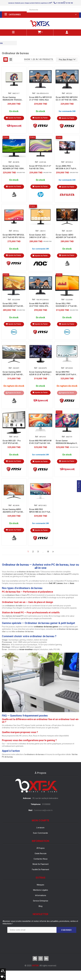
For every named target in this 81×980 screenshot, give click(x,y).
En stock (14, 111)
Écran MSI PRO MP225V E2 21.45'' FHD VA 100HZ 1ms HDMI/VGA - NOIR (67, 99)
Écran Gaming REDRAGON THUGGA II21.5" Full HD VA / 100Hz (12, 99)
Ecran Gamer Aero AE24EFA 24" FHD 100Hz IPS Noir (14, 167)
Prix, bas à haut (67, 59)
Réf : (10, 93)
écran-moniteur (26, 649)
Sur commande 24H (67, 111)
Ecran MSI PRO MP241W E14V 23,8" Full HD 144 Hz (40, 442)
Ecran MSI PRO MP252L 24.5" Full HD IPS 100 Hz (14, 236)
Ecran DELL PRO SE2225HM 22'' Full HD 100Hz (13, 305)
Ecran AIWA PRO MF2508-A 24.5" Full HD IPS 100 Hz (67, 167)
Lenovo (60, 583)
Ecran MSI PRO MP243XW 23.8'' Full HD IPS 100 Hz (66, 373)
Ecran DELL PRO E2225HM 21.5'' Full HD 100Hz (66, 305)
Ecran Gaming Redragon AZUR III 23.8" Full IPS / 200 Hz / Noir (40, 373)
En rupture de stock (14, 386)
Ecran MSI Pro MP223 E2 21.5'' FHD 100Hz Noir (40, 99)
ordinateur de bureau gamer (46, 627)
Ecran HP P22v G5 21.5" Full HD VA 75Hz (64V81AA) (40, 167)
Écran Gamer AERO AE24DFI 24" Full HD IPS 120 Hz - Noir (66, 236)
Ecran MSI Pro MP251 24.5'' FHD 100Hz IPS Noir (39, 305)
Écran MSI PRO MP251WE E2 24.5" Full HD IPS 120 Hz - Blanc (40, 511)
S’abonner (66, 930)
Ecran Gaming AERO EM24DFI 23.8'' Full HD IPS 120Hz (13, 373)
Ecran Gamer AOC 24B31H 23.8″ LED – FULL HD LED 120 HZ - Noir (39, 236)
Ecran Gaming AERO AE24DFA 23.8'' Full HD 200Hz (13, 511)
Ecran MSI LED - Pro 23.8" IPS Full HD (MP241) (12, 442)
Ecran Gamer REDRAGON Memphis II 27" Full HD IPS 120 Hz (66, 442)
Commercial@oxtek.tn (43, 810)
